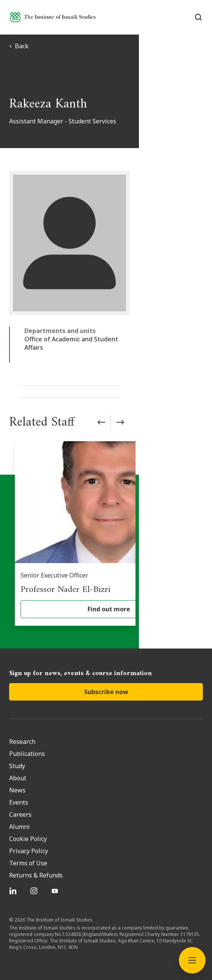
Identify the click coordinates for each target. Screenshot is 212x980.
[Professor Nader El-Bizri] (109, 525)
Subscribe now (106, 683)
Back (19, 46)
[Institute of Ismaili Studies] (53, 17)
